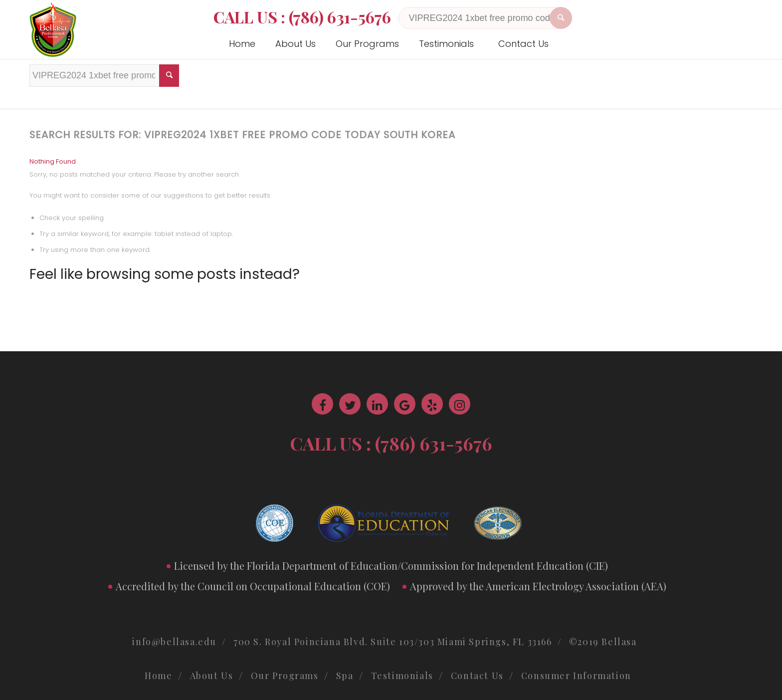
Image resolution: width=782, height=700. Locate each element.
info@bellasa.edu (174, 642)
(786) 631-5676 (340, 17)
